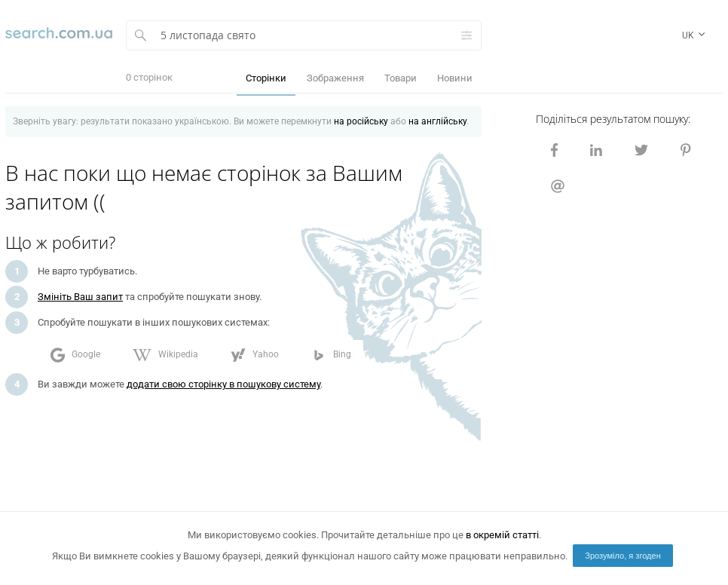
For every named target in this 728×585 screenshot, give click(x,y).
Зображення (335, 78)
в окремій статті (502, 535)
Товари (401, 78)
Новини (455, 78)
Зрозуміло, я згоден (623, 556)
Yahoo (255, 355)
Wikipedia (165, 355)
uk (695, 36)
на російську (361, 121)
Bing (331, 355)
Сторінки (266, 78)
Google (75, 355)
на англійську (437, 121)
